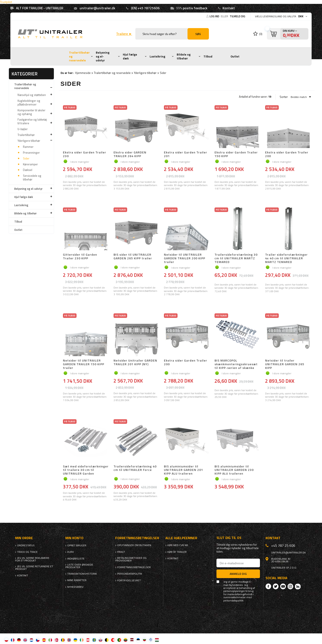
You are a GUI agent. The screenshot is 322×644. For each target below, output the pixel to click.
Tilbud (208, 56)
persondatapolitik (233, 601)
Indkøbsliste (76, 559)
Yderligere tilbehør (29, 141)
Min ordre (24, 538)
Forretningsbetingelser (134, 567)
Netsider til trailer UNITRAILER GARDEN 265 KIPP (285, 364)
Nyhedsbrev (75, 587)
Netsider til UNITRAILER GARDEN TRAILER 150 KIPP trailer (84, 364)
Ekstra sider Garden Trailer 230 (85, 154)
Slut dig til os (229, 538)
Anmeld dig (238, 574)
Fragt (121, 552)
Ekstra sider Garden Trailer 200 (287, 154)
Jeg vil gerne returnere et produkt (34, 568)
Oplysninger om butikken (134, 545)
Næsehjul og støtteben (32, 95)
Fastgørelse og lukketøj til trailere (32, 121)
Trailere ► (124, 34)
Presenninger (31, 153)
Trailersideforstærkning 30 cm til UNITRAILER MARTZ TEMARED (236, 258)
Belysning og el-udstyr (103, 56)
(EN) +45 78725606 (145, 8)
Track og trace (27, 552)
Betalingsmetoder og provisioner (131, 559)
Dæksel (28, 170)
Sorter (284, 97)
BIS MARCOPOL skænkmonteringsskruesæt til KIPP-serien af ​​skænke (236, 364)
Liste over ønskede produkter (79, 566)
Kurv (70, 552)
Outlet (235, 56)
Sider (26, 158)
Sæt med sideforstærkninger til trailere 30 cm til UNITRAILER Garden (86, 470)
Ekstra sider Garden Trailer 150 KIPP (236, 154)
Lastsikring (157, 56)
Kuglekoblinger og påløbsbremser (29, 103)
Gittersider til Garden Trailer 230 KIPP (80, 257)
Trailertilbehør (26, 135)
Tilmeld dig (237, 16)
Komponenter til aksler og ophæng (31, 112)
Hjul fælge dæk (130, 56)
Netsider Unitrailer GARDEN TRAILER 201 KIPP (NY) (135, 363)
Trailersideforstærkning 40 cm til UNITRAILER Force (135, 468)
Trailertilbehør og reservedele (79, 56)
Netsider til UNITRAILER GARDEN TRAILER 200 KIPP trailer (185, 258)
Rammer (28, 147)
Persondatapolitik (130, 574)
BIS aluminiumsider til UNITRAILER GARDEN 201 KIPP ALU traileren (183, 470)
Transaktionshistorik (82, 574)
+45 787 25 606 (283, 545)
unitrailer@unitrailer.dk (97, 8)
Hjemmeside (83, 73)
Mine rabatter (77, 580)
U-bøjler (23, 129)
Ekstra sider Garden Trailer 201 (186, 154)
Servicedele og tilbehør (32, 178)
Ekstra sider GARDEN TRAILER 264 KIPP (130, 154)
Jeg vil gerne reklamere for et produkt (32, 559)
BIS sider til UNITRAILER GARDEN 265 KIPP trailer (133, 257)
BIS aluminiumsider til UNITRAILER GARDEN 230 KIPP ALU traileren (234, 470)
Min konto (74, 538)
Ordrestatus (26, 545)
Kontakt (229, 8)
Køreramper (30, 164)
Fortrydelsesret (129, 580)
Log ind (215, 16)
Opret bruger (77, 545)
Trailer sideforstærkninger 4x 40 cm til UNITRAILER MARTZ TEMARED (286, 258)
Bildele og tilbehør (184, 56)
